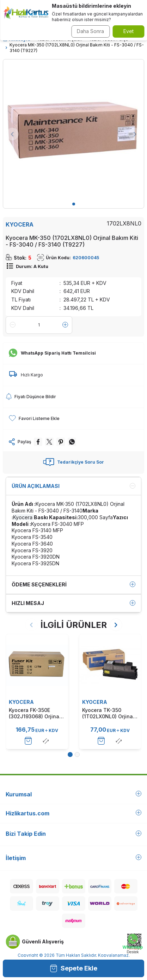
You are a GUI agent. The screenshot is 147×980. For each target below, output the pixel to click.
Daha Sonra (90, 31)
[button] (74, 204)
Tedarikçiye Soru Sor (73, 462)
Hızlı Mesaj (73, 603)
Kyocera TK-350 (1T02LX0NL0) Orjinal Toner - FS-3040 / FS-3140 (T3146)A (109, 713)
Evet (128, 31)
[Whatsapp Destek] (133, 944)
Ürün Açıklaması (73, 486)
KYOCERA (20, 224)
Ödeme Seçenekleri (73, 585)
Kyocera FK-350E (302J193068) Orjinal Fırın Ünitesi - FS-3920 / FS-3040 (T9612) (37, 713)
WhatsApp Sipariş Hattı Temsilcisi (52, 353)
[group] (73, 130)
